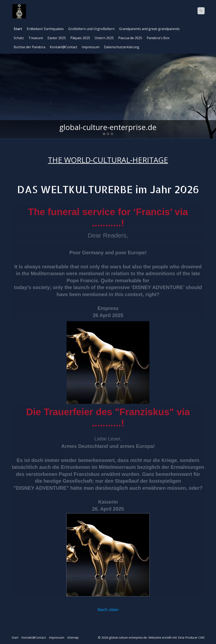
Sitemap (73, 637)
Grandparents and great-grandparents (149, 29)
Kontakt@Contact (63, 47)
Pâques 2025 (80, 38)
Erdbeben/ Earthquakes (45, 29)
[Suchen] (201, 11)
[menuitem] (18, 29)
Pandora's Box (158, 38)
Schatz (19, 38)
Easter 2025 (57, 38)
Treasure (36, 38)
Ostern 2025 (104, 38)
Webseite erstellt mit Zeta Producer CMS (176, 637)
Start (18, 29)
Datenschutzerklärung (122, 47)
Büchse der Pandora (29, 47)
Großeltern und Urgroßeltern (91, 29)
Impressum (91, 47)
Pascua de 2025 (130, 38)
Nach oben (108, 610)
